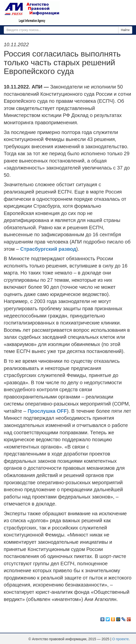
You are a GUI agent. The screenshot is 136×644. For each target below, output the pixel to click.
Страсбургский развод (48, 249)
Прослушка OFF (47, 411)
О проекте (120, 639)
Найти (125, 30)
